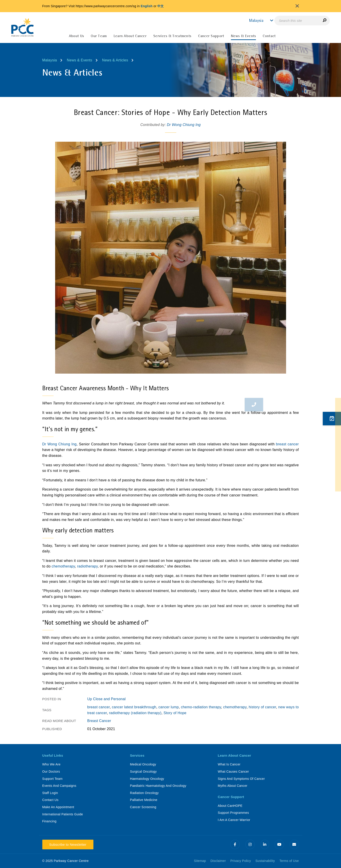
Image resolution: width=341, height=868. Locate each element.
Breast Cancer (99, 721)
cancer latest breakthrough (134, 707)
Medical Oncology (143, 764)
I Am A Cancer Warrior (234, 820)
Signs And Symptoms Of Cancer (241, 779)
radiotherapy (87, 566)
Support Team (53, 779)
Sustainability (265, 861)
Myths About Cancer (233, 786)
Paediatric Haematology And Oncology (158, 786)
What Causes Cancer (233, 772)
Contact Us (50, 800)
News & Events (79, 60)
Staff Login (50, 793)
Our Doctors (51, 772)
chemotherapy (63, 566)
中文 (161, 6)
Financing (49, 821)
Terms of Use (289, 861)
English (147, 6)
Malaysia (50, 60)
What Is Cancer (229, 764)
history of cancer (262, 707)
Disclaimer (218, 861)
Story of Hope (175, 713)
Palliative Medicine (144, 800)
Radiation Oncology (145, 793)
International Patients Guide (63, 814)
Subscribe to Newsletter (68, 844)
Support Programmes (233, 813)
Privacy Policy (241, 861)
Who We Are (51, 764)
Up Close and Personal (107, 699)
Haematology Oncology (147, 779)
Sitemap (200, 861)
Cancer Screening (143, 807)
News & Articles (115, 60)
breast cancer (287, 444)
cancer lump (169, 707)
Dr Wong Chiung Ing (184, 125)
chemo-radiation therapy (201, 707)
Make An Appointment (58, 807)
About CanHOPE (230, 806)
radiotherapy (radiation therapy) (135, 713)
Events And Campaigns (59, 786)
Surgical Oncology (143, 772)
